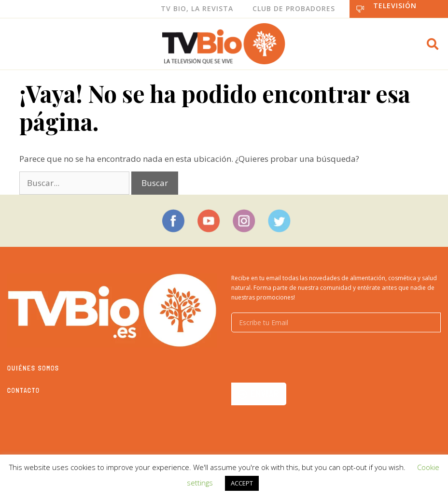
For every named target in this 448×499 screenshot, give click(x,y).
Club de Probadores (294, 8)
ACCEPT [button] (242, 483)
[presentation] (305, 357)
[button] (433, 44)
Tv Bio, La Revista (197, 8)
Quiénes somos (33, 368)
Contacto (24, 390)
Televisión (395, 6)
